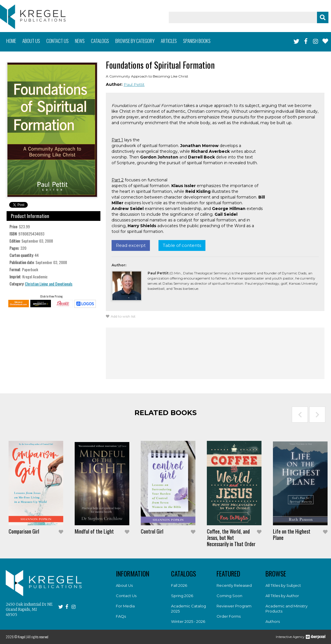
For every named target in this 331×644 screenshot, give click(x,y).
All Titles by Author (282, 596)
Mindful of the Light (94, 531)
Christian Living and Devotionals (49, 284)
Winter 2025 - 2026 (188, 621)
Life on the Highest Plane (292, 534)
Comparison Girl (24, 531)
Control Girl (152, 531)
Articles (169, 41)
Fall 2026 (179, 585)
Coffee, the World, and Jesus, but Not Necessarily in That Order (231, 538)
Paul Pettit (134, 84)
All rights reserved (38, 637)
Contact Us (126, 596)
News (80, 41)
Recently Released (234, 585)
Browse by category (135, 41)
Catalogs (100, 41)
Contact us (58, 41)
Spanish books (197, 41)
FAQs (121, 616)
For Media (125, 606)
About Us (124, 585)
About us (31, 41)
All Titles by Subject (283, 585)
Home (11, 41)
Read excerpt (131, 245)
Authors (273, 621)
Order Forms (229, 616)
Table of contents (182, 245)
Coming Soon (229, 596)
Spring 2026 (182, 596)
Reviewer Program (234, 606)
